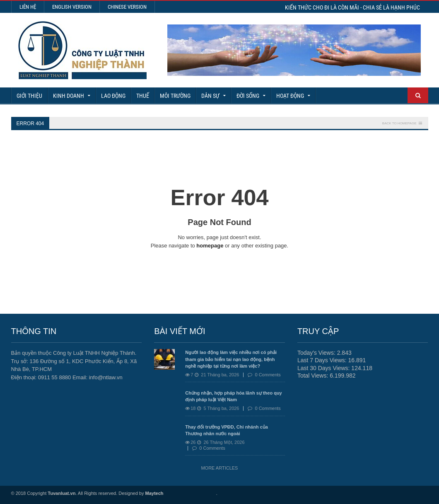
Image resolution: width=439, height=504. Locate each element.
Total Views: (314, 376)
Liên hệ (28, 7)
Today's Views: (317, 353)
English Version (72, 7)
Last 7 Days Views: (323, 360)
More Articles (219, 468)
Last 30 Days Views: (324, 368)
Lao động (113, 96)
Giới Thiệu (29, 96)
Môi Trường (175, 96)
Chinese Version (127, 7)
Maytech (154, 493)
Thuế (143, 96)
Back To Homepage (399, 123)
